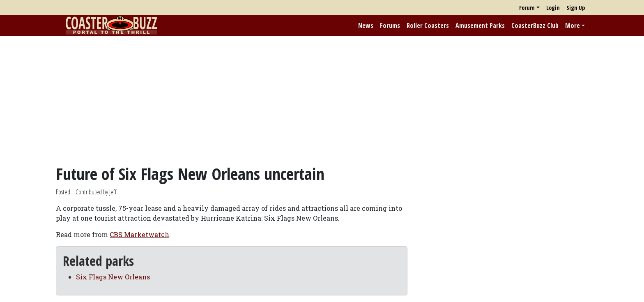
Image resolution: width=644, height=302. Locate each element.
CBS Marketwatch (139, 234)
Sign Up (576, 8)
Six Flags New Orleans (113, 277)
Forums (390, 25)
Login (553, 8)
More (573, 25)
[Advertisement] (322, 100)
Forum (527, 8)
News (366, 25)
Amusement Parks (480, 25)
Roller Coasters (428, 25)
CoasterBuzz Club (535, 25)
